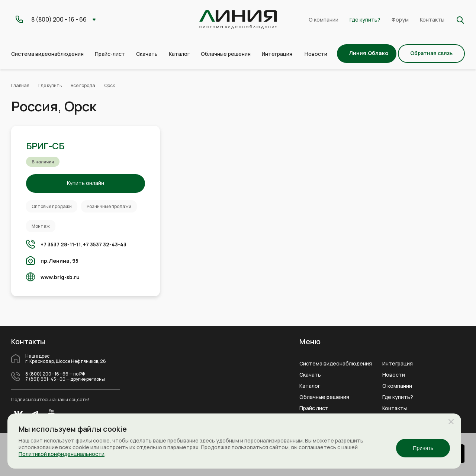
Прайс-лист (110, 54)
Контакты (432, 20)
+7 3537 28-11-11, (61, 244)
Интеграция (398, 364)
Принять (423, 448)
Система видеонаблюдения (336, 364)
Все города (83, 85)
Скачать (147, 54)
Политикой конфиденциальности (62, 454)
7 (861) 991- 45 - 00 (45, 379)
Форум (400, 20)
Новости (316, 54)
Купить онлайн (86, 183)
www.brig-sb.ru (60, 277)
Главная (20, 85)
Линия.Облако (369, 53)
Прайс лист (314, 408)
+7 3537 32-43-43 (105, 244)
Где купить (50, 85)
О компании (324, 20)
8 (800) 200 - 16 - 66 (47, 374)
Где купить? (365, 20)
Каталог (310, 386)
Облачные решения (324, 397)
